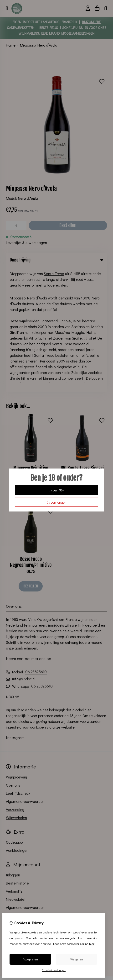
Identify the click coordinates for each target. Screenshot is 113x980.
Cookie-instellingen (54, 970)
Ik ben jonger (56, 502)
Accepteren (30, 959)
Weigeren (77, 959)
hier (92, 944)
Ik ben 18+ (57, 490)
